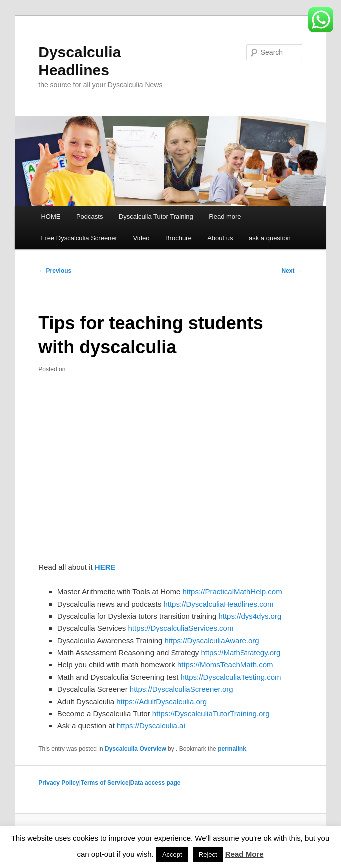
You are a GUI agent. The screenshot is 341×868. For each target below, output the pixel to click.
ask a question (270, 238)
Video (141, 238)
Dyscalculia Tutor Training (156, 217)
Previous (55, 271)
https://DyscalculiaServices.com (181, 628)
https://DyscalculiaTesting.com (231, 677)
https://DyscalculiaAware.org (212, 640)
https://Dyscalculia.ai (151, 725)
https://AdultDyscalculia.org (162, 701)
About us (220, 238)
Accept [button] (172, 854)
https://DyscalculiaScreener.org (182, 689)
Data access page (156, 783)
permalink (232, 749)
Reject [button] (208, 854)
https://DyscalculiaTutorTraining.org (211, 713)
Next (292, 271)
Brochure (179, 238)
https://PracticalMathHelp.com (232, 591)
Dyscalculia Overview (136, 749)
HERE (105, 567)
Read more (225, 217)
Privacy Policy (59, 783)
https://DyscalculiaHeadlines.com (218, 604)
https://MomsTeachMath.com (225, 664)
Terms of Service (105, 783)
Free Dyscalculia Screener (79, 238)
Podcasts (90, 217)
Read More (245, 854)
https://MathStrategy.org (241, 652)
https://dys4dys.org (250, 616)
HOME (51, 217)
